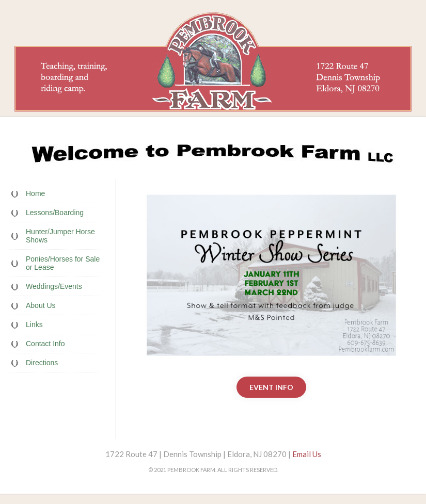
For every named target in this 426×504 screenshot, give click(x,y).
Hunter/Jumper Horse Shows (60, 236)
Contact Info (45, 344)
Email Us (307, 454)
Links (34, 324)
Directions (42, 363)
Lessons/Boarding (55, 213)
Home (35, 193)
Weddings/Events (54, 286)
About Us (41, 305)
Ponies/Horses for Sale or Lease (63, 263)
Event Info (271, 387)
